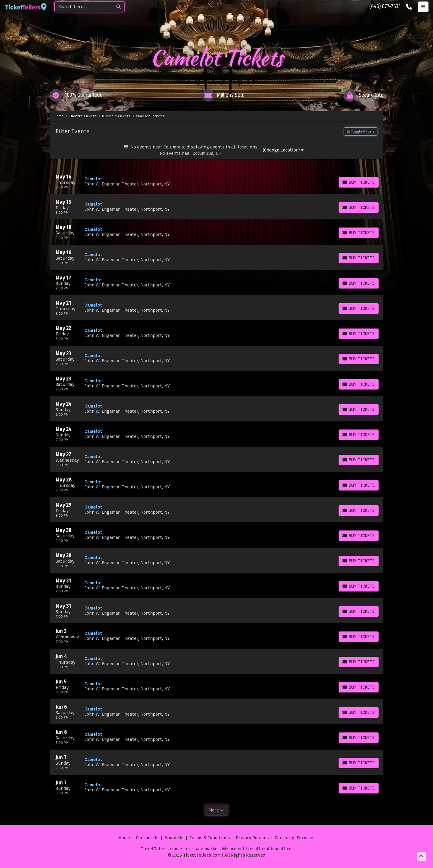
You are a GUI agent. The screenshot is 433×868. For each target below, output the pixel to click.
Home (124, 838)
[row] (216, 182)
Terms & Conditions (210, 838)
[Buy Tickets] (359, 182)
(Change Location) (283, 150)
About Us (174, 838)
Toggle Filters (361, 131)
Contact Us (147, 838)
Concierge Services (295, 838)
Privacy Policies (252, 838)
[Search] (84, 7)
